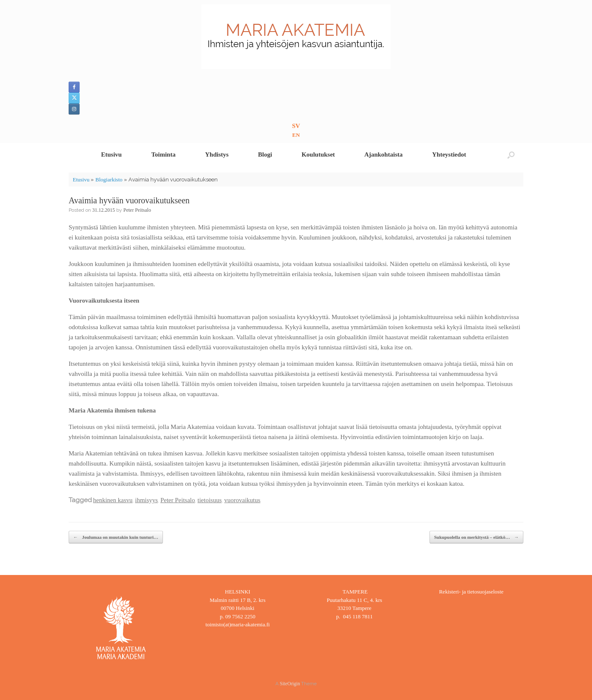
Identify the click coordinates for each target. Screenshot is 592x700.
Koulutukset (318, 154)
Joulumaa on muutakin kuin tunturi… (116, 537)
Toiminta (163, 154)
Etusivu (111, 154)
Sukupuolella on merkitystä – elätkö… (476, 537)
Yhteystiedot (449, 154)
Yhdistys (217, 154)
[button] (511, 155)
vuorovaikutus (243, 500)
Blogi (265, 154)
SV (296, 126)
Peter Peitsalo (137, 210)
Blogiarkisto (109, 180)
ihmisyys (147, 500)
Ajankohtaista (383, 154)
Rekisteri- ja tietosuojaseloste (471, 592)
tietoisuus (210, 500)
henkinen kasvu (113, 500)
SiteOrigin (290, 684)
